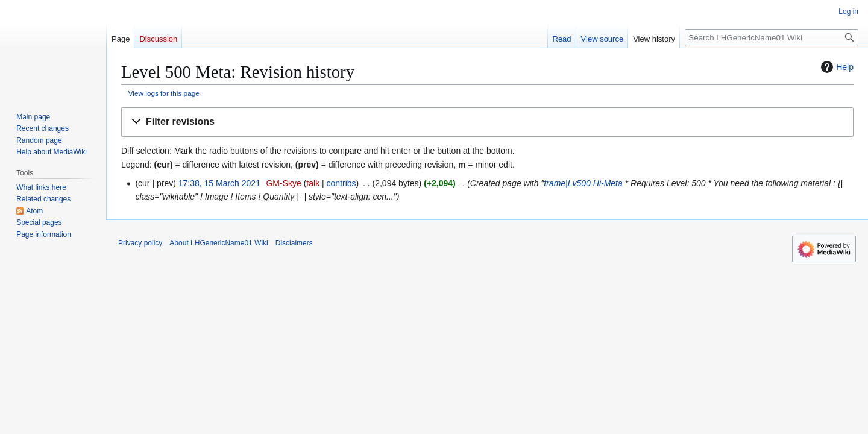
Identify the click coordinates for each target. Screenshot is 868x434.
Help (836, 67)
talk (313, 183)
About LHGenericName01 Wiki (219, 243)
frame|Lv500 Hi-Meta (583, 183)
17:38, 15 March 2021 (219, 183)
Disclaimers (294, 243)
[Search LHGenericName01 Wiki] (772, 38)
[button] (487, 122)
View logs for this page (164, 93)
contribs (341, 183)
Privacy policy (140, 243)
